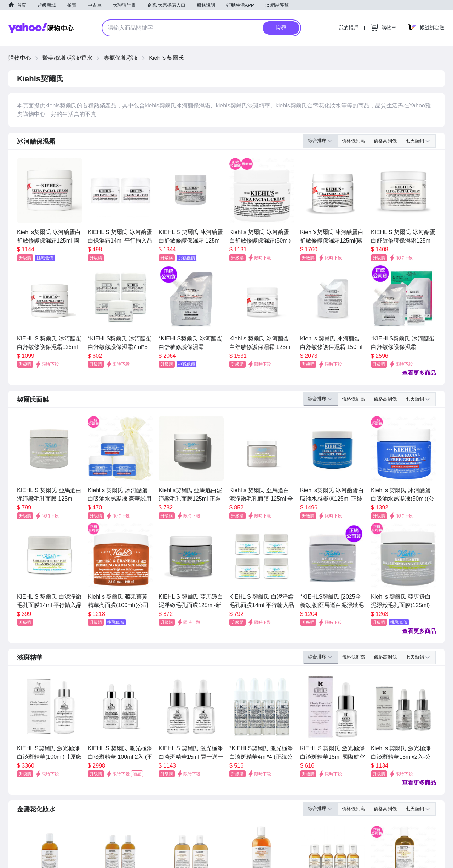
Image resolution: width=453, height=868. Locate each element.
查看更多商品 (419, 373)
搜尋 (281, 28)
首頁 (22, 5)
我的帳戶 (349, 28)
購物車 (389, 28)
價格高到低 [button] (385, 141)
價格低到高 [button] (353, 141)
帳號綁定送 (432, 28)
